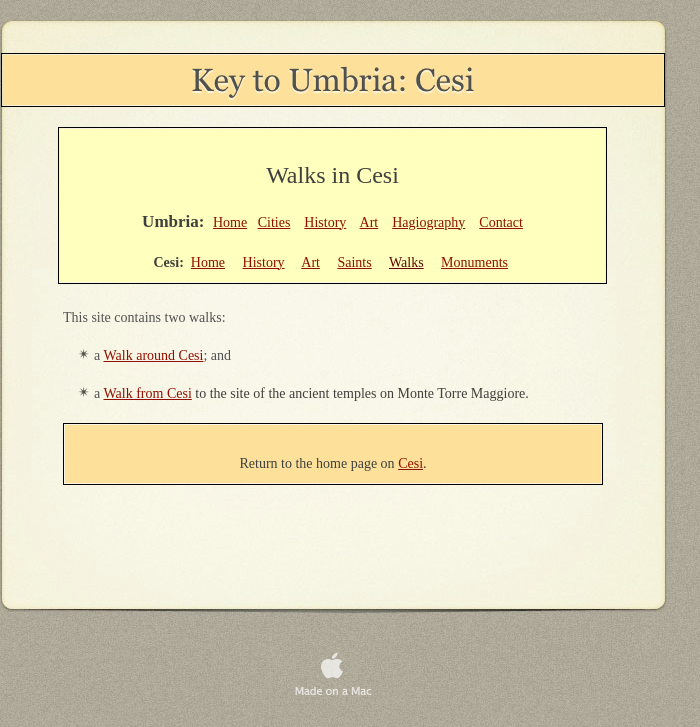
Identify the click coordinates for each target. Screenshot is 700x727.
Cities (274, 222)
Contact (501, 222)
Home (230, 222)
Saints (354, 262)
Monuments (474, 262)
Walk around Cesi (153, 355)
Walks (406, 262)
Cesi (410, 463)
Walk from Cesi (147, 393)
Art (369, 222)
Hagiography (428, 222)
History (325, 222)
